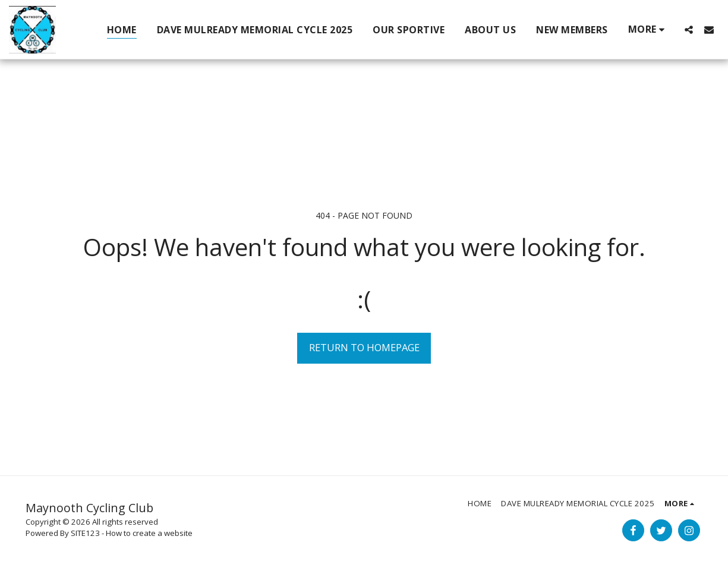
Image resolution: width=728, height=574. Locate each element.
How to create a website (149, 533)
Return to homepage (364, 347)
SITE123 (85, 533)
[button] (689, 29)
